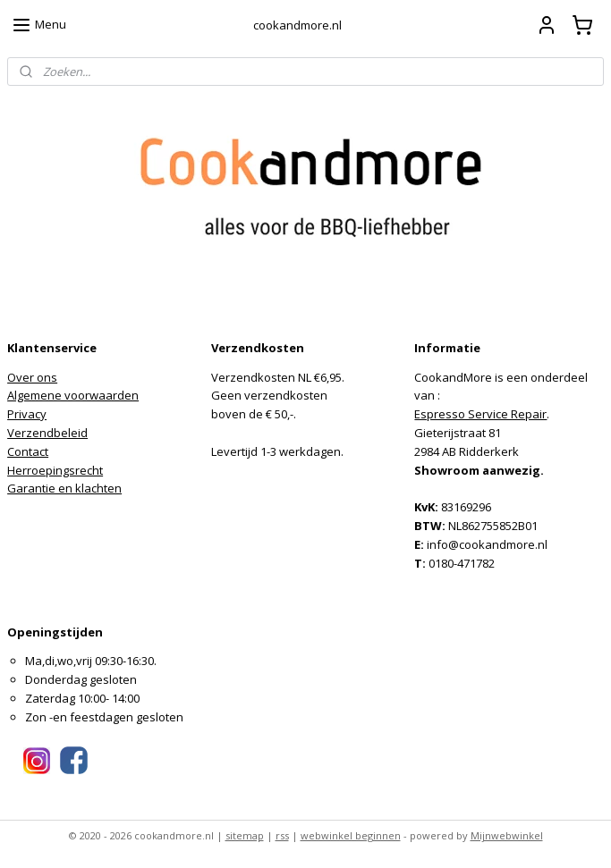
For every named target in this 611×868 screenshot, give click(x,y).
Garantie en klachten (64, 488)
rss (282, 835)
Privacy (27, 414)
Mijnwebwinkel (507, 835)
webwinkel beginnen (351, 835)
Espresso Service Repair (480, 414)
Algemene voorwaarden (73, 395)
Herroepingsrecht (55, 470)
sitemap (245, 835)
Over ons (32, 377)
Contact (28, 451)
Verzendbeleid (47, 433)
